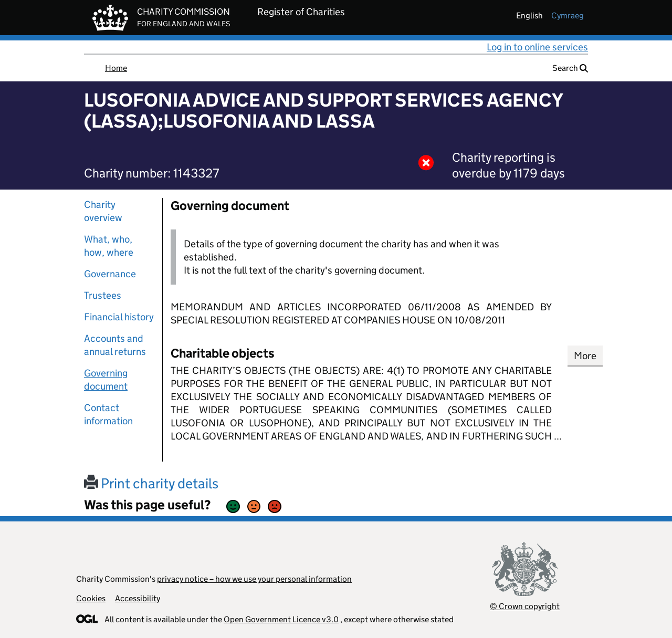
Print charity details (151, 483)
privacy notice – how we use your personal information (254, 579)
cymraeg (568, 15)
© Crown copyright (525, 606)
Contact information (108, 414)
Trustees (103, 295)
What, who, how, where (109, 246)
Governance (110, 274)
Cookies (91, 598)
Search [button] (570, 68)
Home (116, 68)
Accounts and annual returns (115, 345)
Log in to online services (537, 47)
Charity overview (103, 211)
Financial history (119, 317)
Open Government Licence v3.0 (281, 619)
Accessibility (138, 598)
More (585, 356)
